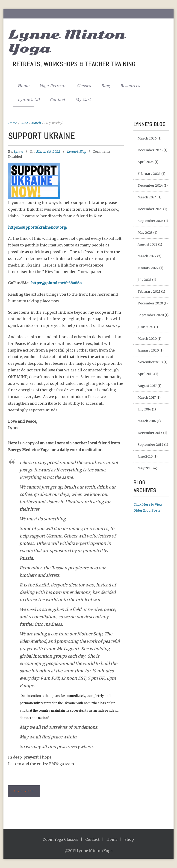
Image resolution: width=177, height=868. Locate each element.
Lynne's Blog (76, 152)
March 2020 (147, 339)
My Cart (83, 100)
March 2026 (147, 138)
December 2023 (150, 209)
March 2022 (147, 256)
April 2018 (146, 374)
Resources (130, 86)
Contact (58, 100)
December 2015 (150, 433)
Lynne (19, 152)
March (36, 123)
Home (24, 86)
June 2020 (145, 327)
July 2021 (145, 280)
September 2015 (150, 445)
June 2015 (145, 456)
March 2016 (147, 421)
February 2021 (149, 291)
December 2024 (150, 185)
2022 (24, 123)
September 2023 (150, 221)
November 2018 (150, 362)
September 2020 (151, 315)
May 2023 (145, 233)
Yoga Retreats (53, 86)
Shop (129, 839)
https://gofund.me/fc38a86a (56, 283)
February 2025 (149, 174)
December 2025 (150, 150)
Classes (84, 86)
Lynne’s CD (29, 100)
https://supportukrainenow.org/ (38, 227)
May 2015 (145, 468)
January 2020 (148, 350)
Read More (24, 791)
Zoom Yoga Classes (61, 839)
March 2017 (147, 398)
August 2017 (147, 386)
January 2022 (148, 268)
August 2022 (147, 244)
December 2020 (150, 303)
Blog (106, 86)
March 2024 (147, 197)
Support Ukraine (41, 136)
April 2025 (146, 162)
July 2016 (144, 409)
